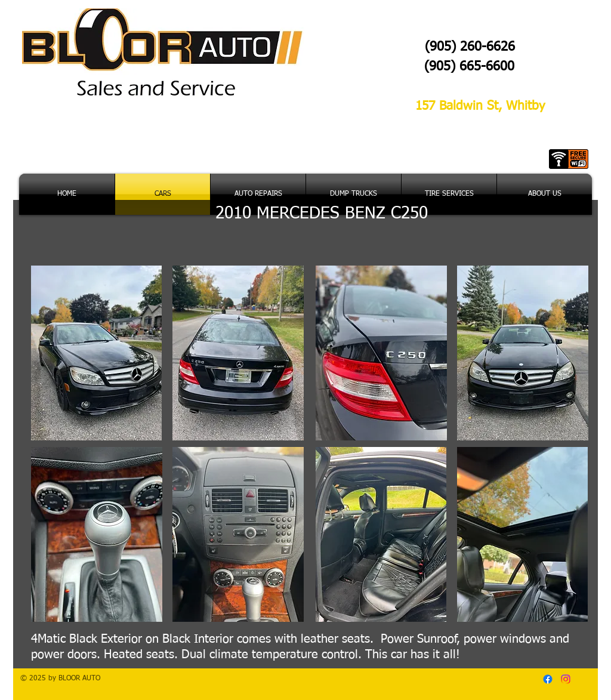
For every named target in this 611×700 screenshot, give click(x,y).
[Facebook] (548, 679)
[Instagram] (566, 679)
